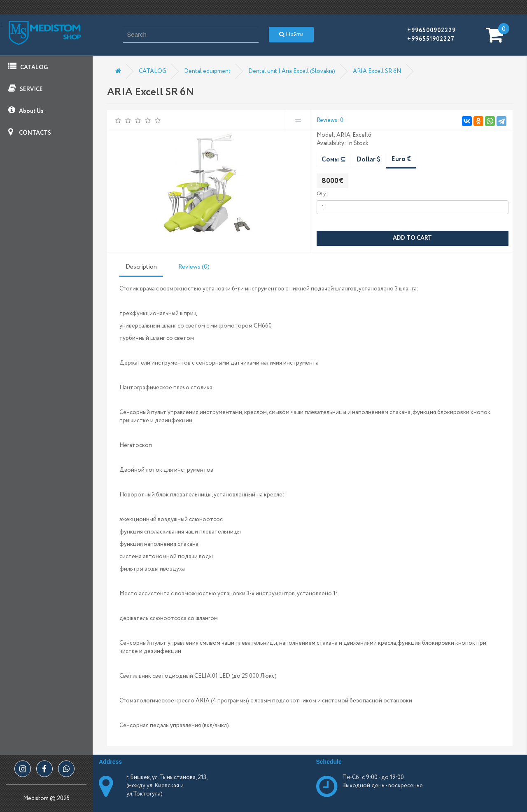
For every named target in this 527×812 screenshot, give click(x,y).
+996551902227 (431, 39)
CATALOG (28, 67)
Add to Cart (412, 238)
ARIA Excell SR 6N (377, 71)
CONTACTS (30, 132)
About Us (26, 111)
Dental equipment (207, 71)
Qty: (322, 194)
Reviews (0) (194, 267)
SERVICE (26, 89)
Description (141, 267)
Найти (291, 35)
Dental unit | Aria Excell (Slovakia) (292, 71)
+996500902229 (431, 30)
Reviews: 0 (330, 120)
